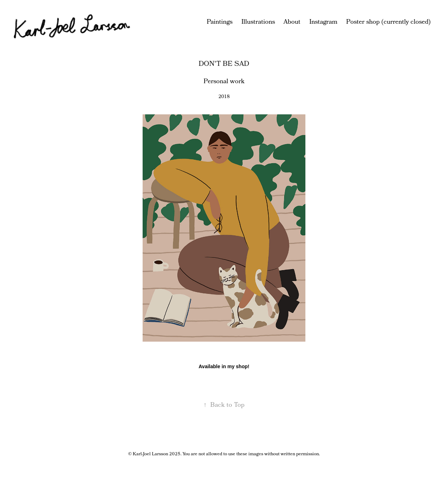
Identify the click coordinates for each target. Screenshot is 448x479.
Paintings (220, 22)
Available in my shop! (224, 366)
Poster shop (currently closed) (388, 22)
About (292, 22)
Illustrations (258, 22)
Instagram (323, 22)
